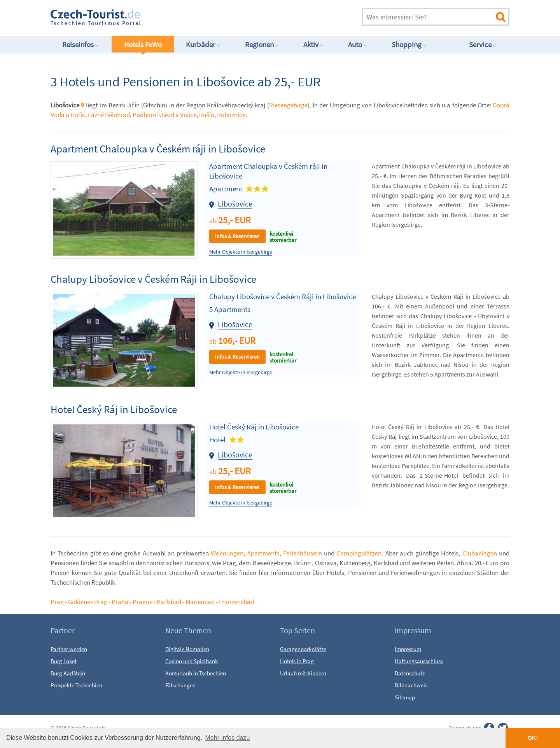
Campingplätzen (359, 553)
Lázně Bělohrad (109, 115)
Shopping (409, 44)
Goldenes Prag (88, 602)
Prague (143, 602)
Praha (120, 602)
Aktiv (313, 44)
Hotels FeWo (143, 44)
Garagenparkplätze (303, 649)
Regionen (262, 44)
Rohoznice (231, 115)
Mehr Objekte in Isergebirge (241, 252)
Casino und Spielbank (192, 661)
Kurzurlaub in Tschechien (196, 673)
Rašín (207, 115)
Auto (358, 44)
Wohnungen (227, 553)
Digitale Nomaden (187, 649)
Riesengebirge (288, 105)
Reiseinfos (80, 44)
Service (483, 44)
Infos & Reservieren (237, 236)
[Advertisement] (256, 17)
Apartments (263, 553)
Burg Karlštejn (68, 673)
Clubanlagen (480, 553)
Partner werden (69, 649)
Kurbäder (203, 44)
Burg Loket (64, 661)
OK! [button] (533, 738)
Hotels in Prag (297, 661)
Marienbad (200, 602)
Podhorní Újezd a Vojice (164, 115)
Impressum (408, 649)
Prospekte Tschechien (76, 685)
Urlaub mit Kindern (303, 673)
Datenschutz (410, 673)
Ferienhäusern (303, 553)
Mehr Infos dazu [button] (228, 738)
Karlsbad (169, 602)
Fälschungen (180, 685)
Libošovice (235, 204)
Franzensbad (236, 602)
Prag (57, 602)
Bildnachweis (411, 685)
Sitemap (405, 697)
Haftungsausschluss (419, 661)
